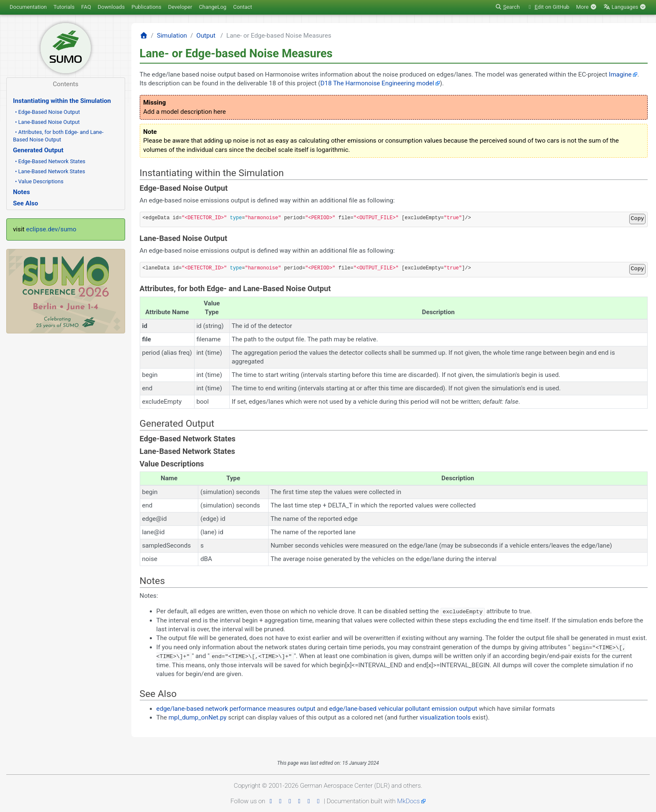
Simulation (172, 36)
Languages (625, 7)
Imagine (620, 74)
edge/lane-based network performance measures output (236, 708)
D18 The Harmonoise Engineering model (377, 83)
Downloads (111, 7)
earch (507, 7)
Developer (180, 7)
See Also (26, 203)
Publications (146, 7)
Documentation (28, 7)
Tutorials (64, 7)
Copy (638, 219)
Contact (242, 7)
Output (206, 36)
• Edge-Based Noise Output (47, 112)
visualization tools (445, 717)
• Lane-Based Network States (50, 171)
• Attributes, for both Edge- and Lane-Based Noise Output (58, 136)
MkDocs (408, 801)
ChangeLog (213, 7)
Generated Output (38, 150)
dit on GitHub (548, 7)
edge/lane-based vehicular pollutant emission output (403, 708)
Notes (21, 192)
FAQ (86, 7)
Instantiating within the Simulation (62, 101)
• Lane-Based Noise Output (47, 122)
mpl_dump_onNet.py (198, 717)
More (586, 7)
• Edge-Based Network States (50, 161)
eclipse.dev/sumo (51, 229)
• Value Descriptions (39, 181)
